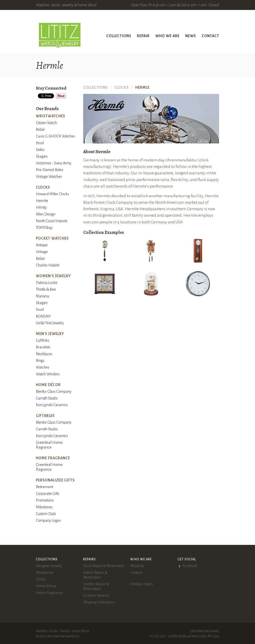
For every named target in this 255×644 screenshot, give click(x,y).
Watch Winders (48, 374)
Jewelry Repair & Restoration (96, 586)
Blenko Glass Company (54, 391)
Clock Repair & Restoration (104, 566)
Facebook (190, 566)
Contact (210, 36)
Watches (43, 367)
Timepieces (45, 573)
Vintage (42, 252)
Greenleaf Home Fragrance (49, 445)
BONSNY (43, 316)
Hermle (42, 201)
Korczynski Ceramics (52, 405)
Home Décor (46, 586)
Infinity (41, 207)
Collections (119, 36)
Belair (40, 129)
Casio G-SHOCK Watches (56, 136)
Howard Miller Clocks (52, 194)
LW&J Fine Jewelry (50, 323)
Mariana (42, 296)
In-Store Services (96, 595)
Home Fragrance (49, 593)
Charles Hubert (48, 265)
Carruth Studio (47, 398)
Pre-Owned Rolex (50, 170)
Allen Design (46, 214)
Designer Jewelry (49, 566)
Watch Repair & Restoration (95, 575)
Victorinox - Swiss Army (54, 163)
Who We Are (167, 36)
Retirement (44, 487)
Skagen (42, 156)
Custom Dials (46, 514)
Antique (42, 245)
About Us (137, 566)
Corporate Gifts (48, 494)
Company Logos (48, 520)
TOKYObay (44, 228)
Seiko (40, 150)
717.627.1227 (158, 636)
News (191, 36)
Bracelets (43, 347)
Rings (40, 361)
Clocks (41, 579)
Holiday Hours (142, 584)
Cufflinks (42, 340)
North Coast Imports (52, 221)
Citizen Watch (46, 123)
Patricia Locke (47, 283)
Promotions (45, 500)
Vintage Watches (49, 177)
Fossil (40, 143)
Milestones (44, 507)
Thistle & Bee (46, 289)
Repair (143, 36)
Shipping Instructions (99, 602)
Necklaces (44, 354)
